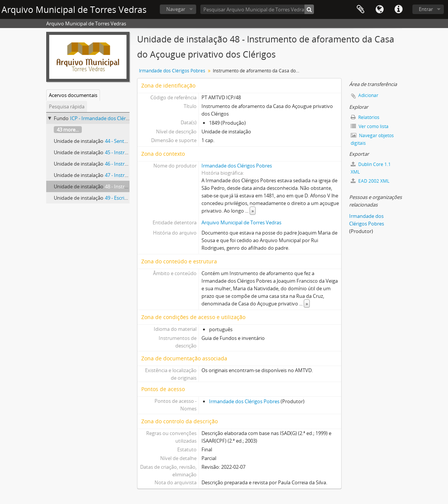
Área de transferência (361, 9)
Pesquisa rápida (67, 106)
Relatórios (365, 117)
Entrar (426, 9)
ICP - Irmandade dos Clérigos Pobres (111, 118)
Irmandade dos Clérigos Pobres (172, 71)
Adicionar (368, 95)
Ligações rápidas (398, 9)
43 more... (68, 130)
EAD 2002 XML (370, 181)
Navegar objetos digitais (372, 139)
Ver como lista (370, 126)
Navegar (176, 9)
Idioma (379, 9)
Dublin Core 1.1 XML (371, 168)
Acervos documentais (73, 95)
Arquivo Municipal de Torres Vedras (241, 222)
